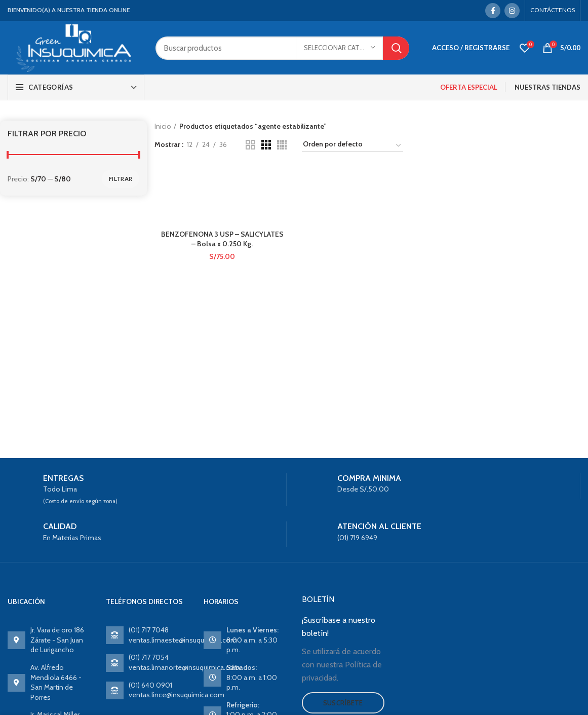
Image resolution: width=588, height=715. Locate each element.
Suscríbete (343, 703)
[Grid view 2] (250, 145)
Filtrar (121, 179)
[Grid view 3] (266, 145)
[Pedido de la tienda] (352, 146)
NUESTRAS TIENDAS (547, 87)
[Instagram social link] (512, 11)
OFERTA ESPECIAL (469, 87)
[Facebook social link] (493, 11)
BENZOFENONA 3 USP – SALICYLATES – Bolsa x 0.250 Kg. (222, 239)
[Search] (282, 48)
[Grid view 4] (282, 145)
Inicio (163, 126)
